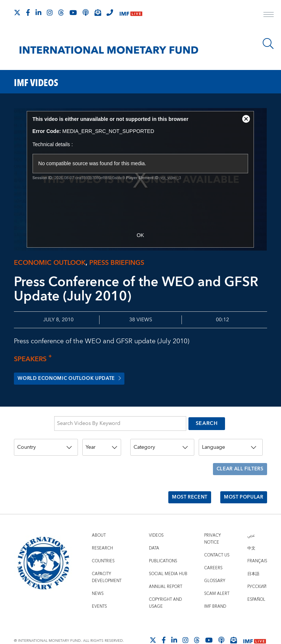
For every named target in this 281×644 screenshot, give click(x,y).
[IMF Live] (131, 13)
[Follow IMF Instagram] (50, 12)
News (98, 577)
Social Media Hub (168, 557)
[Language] (231, 443)
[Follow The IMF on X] (17, 12)
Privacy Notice (213, 522)
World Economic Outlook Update (74, 379)
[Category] (162, 443)
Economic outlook (50, 263)
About (99, 519)
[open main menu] (269, 15)
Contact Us (217, 538)
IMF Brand (215, 590)
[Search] (268, 44)
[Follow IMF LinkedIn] (38, 12)
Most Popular (241, 484)
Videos (156, 519)
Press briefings (117, 263)
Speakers (35, 359)
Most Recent (183, 484)
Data (154, 531)
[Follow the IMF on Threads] (61, 12)
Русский (257, 570)
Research (102, 531)
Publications (163, 544)
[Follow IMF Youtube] (73, 12)
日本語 (253, 557)
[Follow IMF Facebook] (28, 12)
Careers (213, 551)
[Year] (102, 443)
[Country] (46, 443)
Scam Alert (217, 577)
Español (256, 583)
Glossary (215, 564)
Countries (103, 544)
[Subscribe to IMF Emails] (98, 12)
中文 (251, 531)
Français (257, 544)
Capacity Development (107, 560)
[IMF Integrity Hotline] (110, 12)
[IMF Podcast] (86, 12)
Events (99, 590)
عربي (251, 519)
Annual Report (166, 570)
